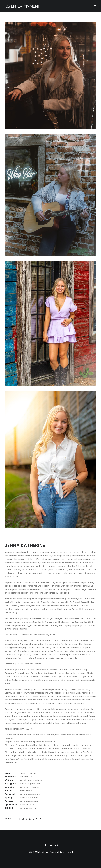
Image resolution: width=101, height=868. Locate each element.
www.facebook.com (30, 794)
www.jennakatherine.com (33, 780)
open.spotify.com (29, 797)
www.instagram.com (30, 784)
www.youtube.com (29, 787)
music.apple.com (29, 804)
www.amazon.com (29, 801)
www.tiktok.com (28, 808)
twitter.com (26, 791)
